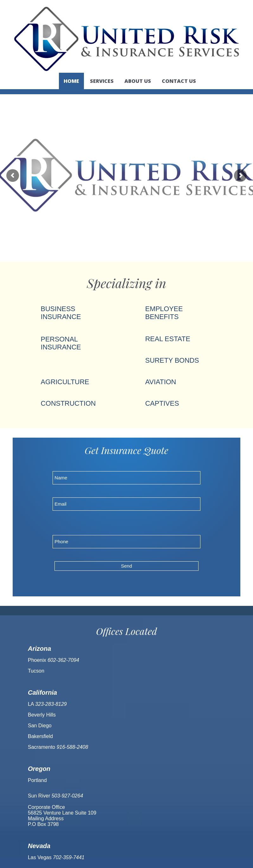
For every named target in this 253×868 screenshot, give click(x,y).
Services (102, 81)
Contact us (179, 81)
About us (138, 81)
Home (71, 81)
